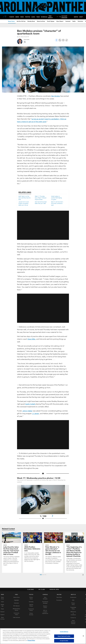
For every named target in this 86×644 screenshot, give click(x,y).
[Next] (52, 516)
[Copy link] (67, 40)
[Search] (60, 17)
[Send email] (63, 41)
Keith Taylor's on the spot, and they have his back (24, 198)
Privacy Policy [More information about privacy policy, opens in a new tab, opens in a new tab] (31, 640)
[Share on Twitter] (60, 41)
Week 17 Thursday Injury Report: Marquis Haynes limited (41, 198)
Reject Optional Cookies (64, 636)
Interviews (16, 603)
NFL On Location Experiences (45, 611)
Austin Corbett (31, 404)
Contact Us (73, 617)
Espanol (3, 614)
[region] (43, 636)
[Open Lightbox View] (43, 503)
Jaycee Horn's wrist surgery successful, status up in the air (24, 203)
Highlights (17, 600)
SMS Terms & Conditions (73, 612)
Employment (73, 597)
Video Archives (16, 616)
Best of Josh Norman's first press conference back (57, 203)
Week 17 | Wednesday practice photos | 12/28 (39, 478)
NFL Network (17, 605)
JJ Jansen (36, 413)
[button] (41, 575)
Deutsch (3, 611)
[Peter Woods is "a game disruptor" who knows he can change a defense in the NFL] (53, 549)
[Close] (83, 636)
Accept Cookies (64, 640)
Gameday (31, 601)
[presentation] (83, 575)
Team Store (59, 597)
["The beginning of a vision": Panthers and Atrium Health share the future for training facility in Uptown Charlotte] (74, 553)
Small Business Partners (73, 621)
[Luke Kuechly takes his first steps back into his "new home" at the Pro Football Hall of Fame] (12, 550)
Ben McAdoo (56, 96)
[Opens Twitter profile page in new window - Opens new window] (25, 42)
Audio (3, 601)
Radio (3, 608)
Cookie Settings (64, 632)
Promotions (59, 600)
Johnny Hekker (28, 411)
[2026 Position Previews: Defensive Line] (33, 548)
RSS (73, 600)
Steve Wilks (32, 339)
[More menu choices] (57, 17)
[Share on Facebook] (57, 41)
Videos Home (16, 597)
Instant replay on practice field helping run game (56, 198)
